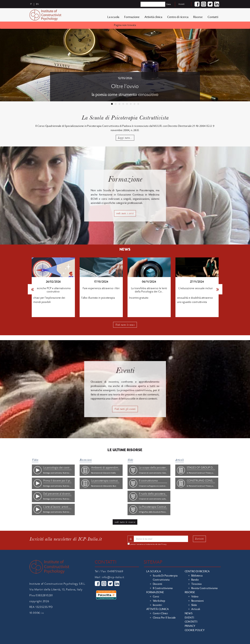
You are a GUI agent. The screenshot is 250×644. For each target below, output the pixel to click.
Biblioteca (197, 576)
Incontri (157, 605)
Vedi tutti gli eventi (125, 409)
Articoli (180, 460)
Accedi (181, 4)
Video (35, 460)
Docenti (158, 584)
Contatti (213, 17)
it (31, 4)
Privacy (164, 544)
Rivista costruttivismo (205, 588)
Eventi (189, 618)
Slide (130, 460)
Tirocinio (197, 584)
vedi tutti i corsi (125, 213)
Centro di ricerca (178, 17)
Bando (195, 580)
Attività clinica (153, 17)
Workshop (159, 601)
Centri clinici (160, 613)
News (189, 613)
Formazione (132, 17)
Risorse (198, 17)
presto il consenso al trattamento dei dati (149, 544)
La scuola (113, 17)
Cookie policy (195, 630)
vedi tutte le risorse (125, 522)
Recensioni (86, 460)
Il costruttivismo (163, 588)
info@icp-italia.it (113, 577)
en (38, 4)
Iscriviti (199, 539)
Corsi (156, 597)
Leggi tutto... (125, 138)
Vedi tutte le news (125, 325)
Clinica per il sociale (164, 618)
